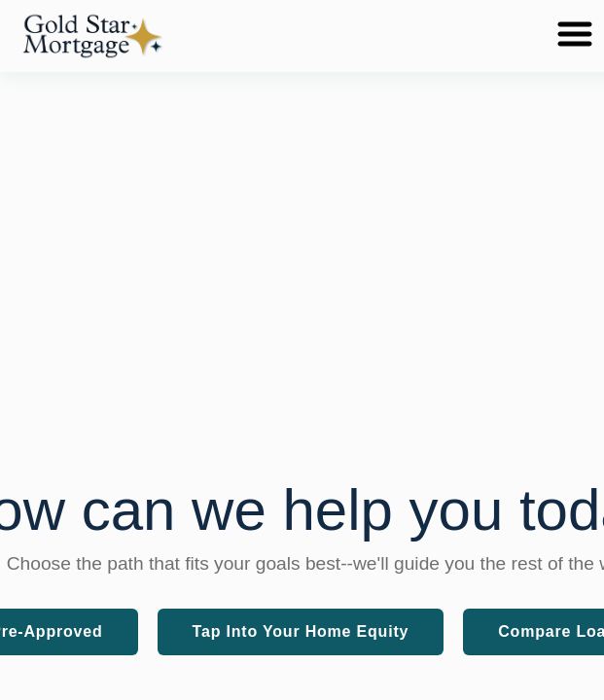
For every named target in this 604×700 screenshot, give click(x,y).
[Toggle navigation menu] (575, 35)
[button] (92, 36)
